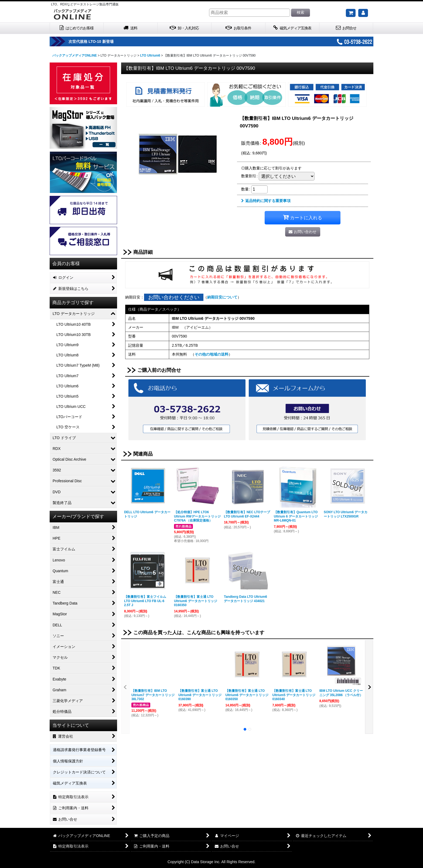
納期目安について (222, 297)
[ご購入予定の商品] (351, 13)
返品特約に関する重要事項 (266, 201)
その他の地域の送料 (211, 354)
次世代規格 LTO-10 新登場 (102, 41)
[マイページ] (363, 13)
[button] (125, 687)
